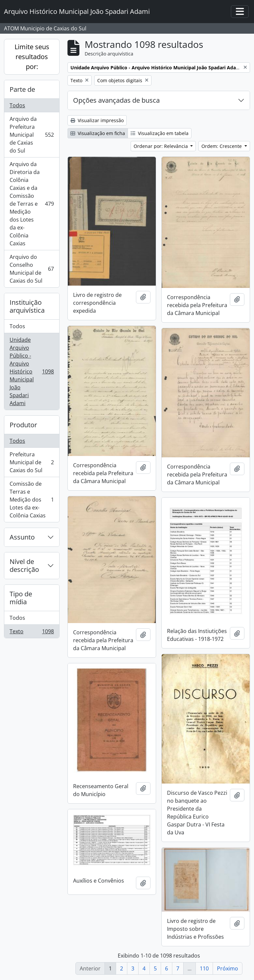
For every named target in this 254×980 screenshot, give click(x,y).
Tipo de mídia (21, 598)
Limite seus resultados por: (32, 57)
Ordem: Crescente (222, 146)
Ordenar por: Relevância (161, 146)
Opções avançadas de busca (116, 100)
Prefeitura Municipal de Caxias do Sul (32, 462)
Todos (17, 105)
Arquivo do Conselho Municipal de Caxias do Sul (32, 269)
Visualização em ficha (98, 133)
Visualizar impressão (97, 120)
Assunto (22, 537)
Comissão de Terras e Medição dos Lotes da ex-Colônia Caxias (32, 500)
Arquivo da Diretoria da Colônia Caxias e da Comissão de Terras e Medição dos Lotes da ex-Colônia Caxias (32, 204)
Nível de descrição (24, 565)
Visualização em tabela (160, 133)
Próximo (228, 968)
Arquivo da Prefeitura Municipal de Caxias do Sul (32, 135)
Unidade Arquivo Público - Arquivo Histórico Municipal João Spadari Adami (32, 371)
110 (204, 968)
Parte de (22, 89)
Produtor (23, 425)
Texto (32, 633)
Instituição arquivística (27, 306)
